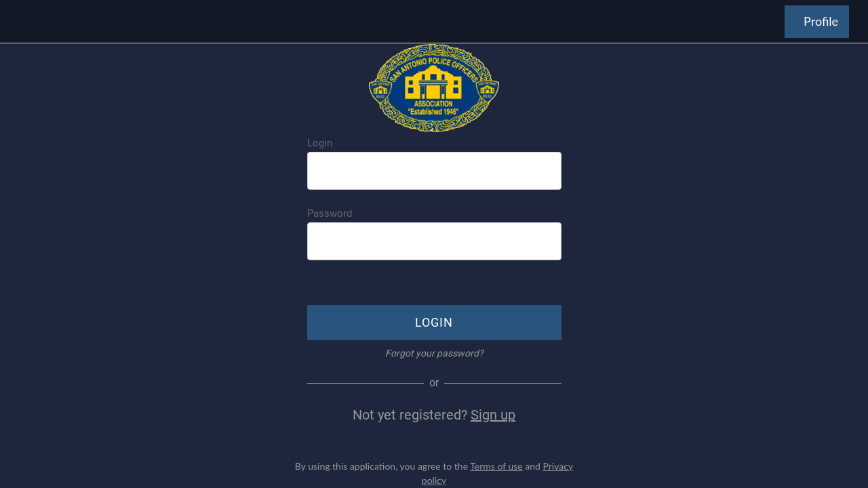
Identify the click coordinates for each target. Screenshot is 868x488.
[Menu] (22, 22)
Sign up (493, 415)
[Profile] (817, 22)
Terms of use (496, 466)
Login (320, 143)
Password (330, 213)
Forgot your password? (434, 353)
